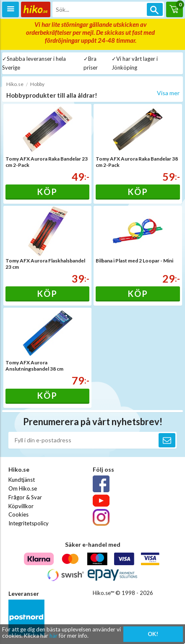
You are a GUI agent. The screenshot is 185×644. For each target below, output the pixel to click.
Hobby (37, 84)
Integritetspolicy (29, 523)
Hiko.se (15, 84)
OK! (153, 634)
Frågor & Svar (25, 497)
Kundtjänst (22, 480)
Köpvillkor (21, 506)
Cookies (18, 514)
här (53, 636)
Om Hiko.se (23, 488)
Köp (47, 192)
